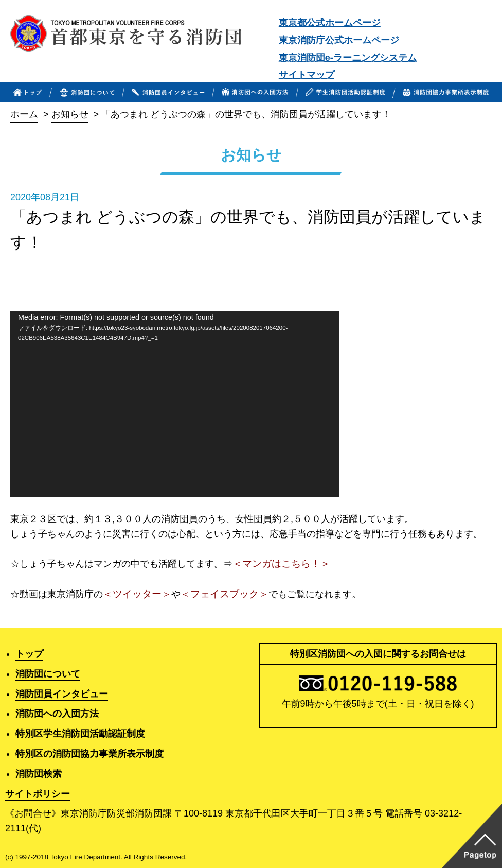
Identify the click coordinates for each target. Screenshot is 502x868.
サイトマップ (307, 75)
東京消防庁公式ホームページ (339, 40)
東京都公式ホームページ (330, 23)
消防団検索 (39, 774)
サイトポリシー (38, 794)
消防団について (48, 674)
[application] (175, 404)
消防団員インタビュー (62, 694)
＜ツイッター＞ (137, 594)
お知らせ (70, 114)
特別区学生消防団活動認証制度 (80, 734)
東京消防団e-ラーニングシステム (348, 58)
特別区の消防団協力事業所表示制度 (89, 754)
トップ (29, 654)
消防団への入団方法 (57, 714)
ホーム (24, 114)
